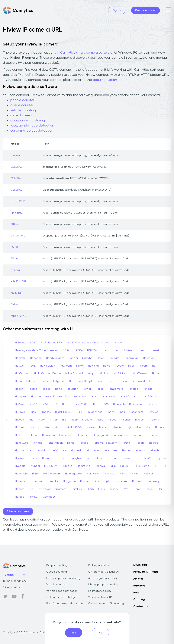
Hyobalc (20, 466)
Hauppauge (131, 358)
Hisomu (154, 420)
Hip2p (74, 420)
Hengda (148, 389)
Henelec (133, 389)
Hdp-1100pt (85, 381)
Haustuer (149, 358)
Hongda (37, 443)
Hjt (129, 427)
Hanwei (73, 358)
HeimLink (76, 489)
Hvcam (114, 458)
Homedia (83, 435)
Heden (19, 389)
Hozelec (20, 451)
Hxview (33, 497)
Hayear (119, 366)
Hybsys (162, 458)
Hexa (137, 397)
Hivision (104, 427)
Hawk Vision (48, 366)
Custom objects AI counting (106, 604)
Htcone (127, 451)
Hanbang (36, 358)
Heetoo (33, 389)
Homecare (66, 435)
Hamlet (155, 350)
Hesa (95, 397)
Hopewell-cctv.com (105, 443)
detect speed (21, 115)
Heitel (59, 389)
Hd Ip (113, 466)
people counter (22, 100)
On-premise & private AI (103, 572)
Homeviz (138, 481)
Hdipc (45, 381)
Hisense (126, 420)
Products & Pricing (146, 572)
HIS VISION (51, 466)
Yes (74, 633)
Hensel (50, 397)
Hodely (159, 427)
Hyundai (35, 466)
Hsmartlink (93, 451)
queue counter (22, 105)
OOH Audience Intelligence (63, 597)
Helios (100, 389)
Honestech (156, 435)
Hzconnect (48, 497)
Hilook (41, 420)
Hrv (65, 451)
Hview (126, 458)
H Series (20, 343)
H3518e (78, 350)
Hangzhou (69, 481)
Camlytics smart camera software (86, 53)
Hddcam (32, 381)
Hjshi (107, 481)
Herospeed (80, 397)
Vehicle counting (57, 585)
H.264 (33, 343)
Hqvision (43, 451)
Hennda (36, 397)
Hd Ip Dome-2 (74, 374)
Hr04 (55, 451)
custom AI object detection (32, 131)
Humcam (60, 458)
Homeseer (121, 481)
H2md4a (67, 466)
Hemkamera (116, 389)
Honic (71, 443)
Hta (31, 489)
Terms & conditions (15, 581)
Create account (145, 10)
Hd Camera (22, 374)
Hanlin (138, 489)
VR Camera (18, 236)
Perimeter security (100, 591)
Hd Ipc (92, 374)
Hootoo (84, 443)
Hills (31, 420)
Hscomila (77, 451)
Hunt (89, 458)
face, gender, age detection (32, 126)
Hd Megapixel (74, 474)
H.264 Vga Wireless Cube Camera (89, 343)
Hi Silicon (150, 397)
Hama (142, 350)
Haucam (114, 358)
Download (140, 565)
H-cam (143, 366)
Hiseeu (112, 420)
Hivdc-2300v (74, 427)
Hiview (91, 427)
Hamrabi (20, 358)
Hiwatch (118, 427)
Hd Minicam (121, 374)
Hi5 (56, 404)
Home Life (21, 474)
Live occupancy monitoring (63, 578)
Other (14, 224)
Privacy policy (11, 587)
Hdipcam (59, 381)
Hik (155, 466)
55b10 (14, 247)
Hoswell (148, 474)
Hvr (137, 458)
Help (136, 593)
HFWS (90, 489)
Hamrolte (53, 481)
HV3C (126, 489)
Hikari (122, 412)
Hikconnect (136, 412)
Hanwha (87, 358)
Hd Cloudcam (52, 474)
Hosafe (140, 443)
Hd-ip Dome (141, 466)
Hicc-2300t (82, 404)
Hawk (32, 366)
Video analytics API (100, 597)
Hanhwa (100, 466)
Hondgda (138, 435)
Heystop (110, 474)
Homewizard (120, 435)
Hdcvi (18, 381)
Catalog (139, 599)
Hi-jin (79, 412)
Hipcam (87, 420)
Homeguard (100, 435)
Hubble (33, 458)
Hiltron (54, 420)
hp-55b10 (17, 213)
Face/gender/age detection (64, 604)
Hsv (107, 451)
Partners (139, 586)
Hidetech (119, 404)
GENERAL (16, 167)
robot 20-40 (18, 316)
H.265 (35, 474)
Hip (64, 420)
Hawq (107, 366)
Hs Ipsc (19, 497)
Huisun (46, 458)
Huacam (141, 451)
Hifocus (152, 404)
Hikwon (19, 420)
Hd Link (125, 466)
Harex (101, 358)
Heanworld (138, 381)
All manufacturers (18, 511)
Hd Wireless (140, 374)
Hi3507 (33, 404)
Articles (138, 579)
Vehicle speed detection (62, 591)
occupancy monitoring (28, 120)
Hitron (58, 427)
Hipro (97, 481)
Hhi (160, 489)
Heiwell (87, 389)
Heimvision (93, 474)
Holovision (48, 435)
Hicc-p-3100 (101, 404)
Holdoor (33, 435)
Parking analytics (99, 565)
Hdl (71, 381)
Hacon (106, 350)
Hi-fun (135, 474)
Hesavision (110, 397)
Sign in (117, 10)
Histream (21, 427)
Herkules (64, 397)
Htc (116, 451)
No (100, 633)
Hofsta (19, 435)
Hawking (93, 366)
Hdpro (100, 381)
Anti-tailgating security (103, 578)
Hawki (80, 366)
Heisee (46, 389)
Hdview (122, 381)
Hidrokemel (136, 404)
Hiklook (85, 481)
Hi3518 (45, 404)
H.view (119, 343)
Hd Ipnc (105, 374)
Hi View (20, 404)
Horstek (126, 443)
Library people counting (103, 585)
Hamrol (38, 481)
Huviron (101, 458)
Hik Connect (94, 412)
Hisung (35, 427)
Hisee (100, 420)
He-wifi (125, 397)
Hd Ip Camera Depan (47, 374)
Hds (111, 381)
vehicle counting (23, 110)
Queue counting (57, 572)
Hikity (102, 489)
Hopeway (153, 481)
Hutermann (22, 481)
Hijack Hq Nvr (63, 412)
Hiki (164, 466)
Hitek (47, 427)
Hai (116, 350)
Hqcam (20, 489)
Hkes (139, 427)
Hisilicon (140, 420)
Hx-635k (148, 458)
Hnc (148, 427)
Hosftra (154, 443)
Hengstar (21, 397)
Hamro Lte (84, 466)
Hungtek (76, 458)
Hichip (124, 474)
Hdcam (157, 374)
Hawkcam (66, 366)
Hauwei (20, 366)
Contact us (141, 606)
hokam (114, 489)
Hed (152, 381)
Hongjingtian (55, 443)
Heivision (72, 389)
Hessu (150, 489)
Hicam (66, 404)
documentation (105, 80)
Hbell (131, 366)
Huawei (20, 458)
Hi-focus (20, 412)
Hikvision (153, 412)
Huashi (155, 451)
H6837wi (92, 350)
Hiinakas (46, 412)
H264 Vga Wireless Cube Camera (36, 350)
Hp (31, 451)
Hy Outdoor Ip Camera (52, 489)
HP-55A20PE (19, 201)
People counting (57, 565)
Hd (154, 366)
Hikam (110, 412)
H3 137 (65, 350)
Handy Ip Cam (55, 358)
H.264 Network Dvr (52, 343)
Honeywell (21, 443)
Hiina (33, 412)
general (16, 155)
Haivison (128, 350)
